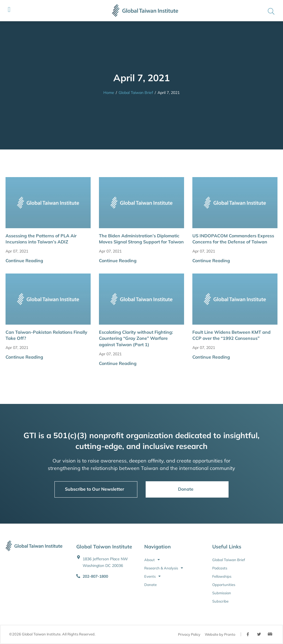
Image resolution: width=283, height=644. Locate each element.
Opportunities (224, 585)
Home (109, 93)
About (152, 560)
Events (152, 576)
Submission (222, 593)
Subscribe (220, 601)
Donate (150, 585)
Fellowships (222, 576)
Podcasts (220, 568)
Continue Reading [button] (24, 261)
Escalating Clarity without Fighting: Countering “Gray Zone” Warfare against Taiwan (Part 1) (136, 338)
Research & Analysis (164, 568)
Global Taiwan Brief (136, 93)
